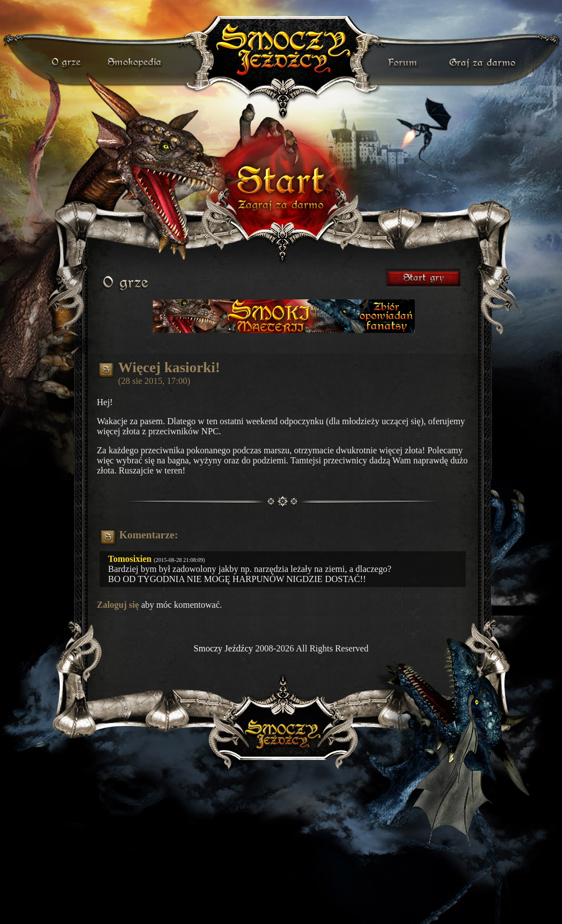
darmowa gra (485, 63)
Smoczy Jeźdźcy (223, 648)
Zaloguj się (118, 605)
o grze (68, 63)
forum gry (404, 63)
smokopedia (135, 63)
